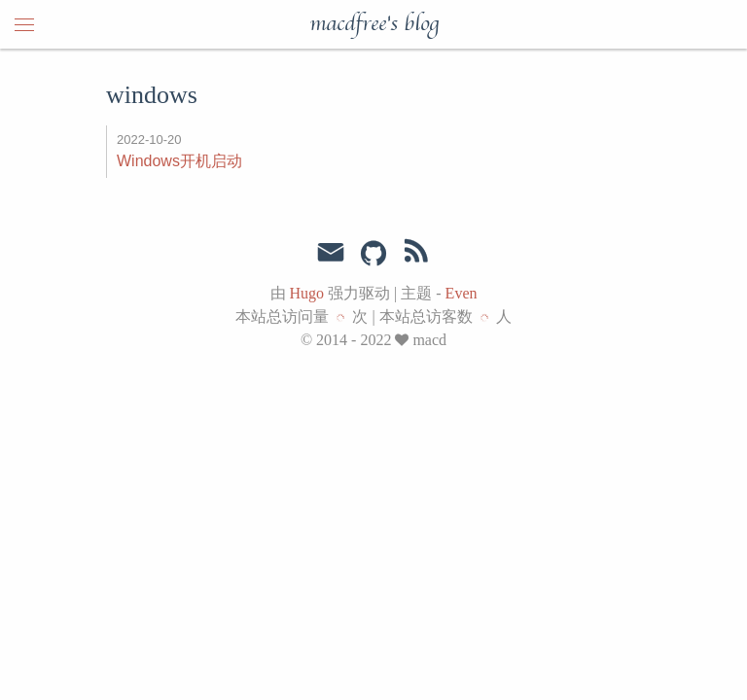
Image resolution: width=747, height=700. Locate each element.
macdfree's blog (374, 24)
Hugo (307, 293)
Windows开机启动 (179, 161)
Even (462, 293)
